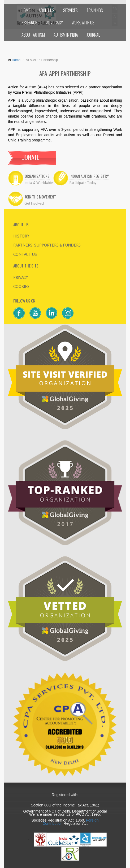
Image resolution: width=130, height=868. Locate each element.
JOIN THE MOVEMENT (40, 197)
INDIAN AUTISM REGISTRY (89, 176)
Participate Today (83, 182)
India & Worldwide (39, 182)
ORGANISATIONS (37, 176)
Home (16, 60)
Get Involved (34, 203)
